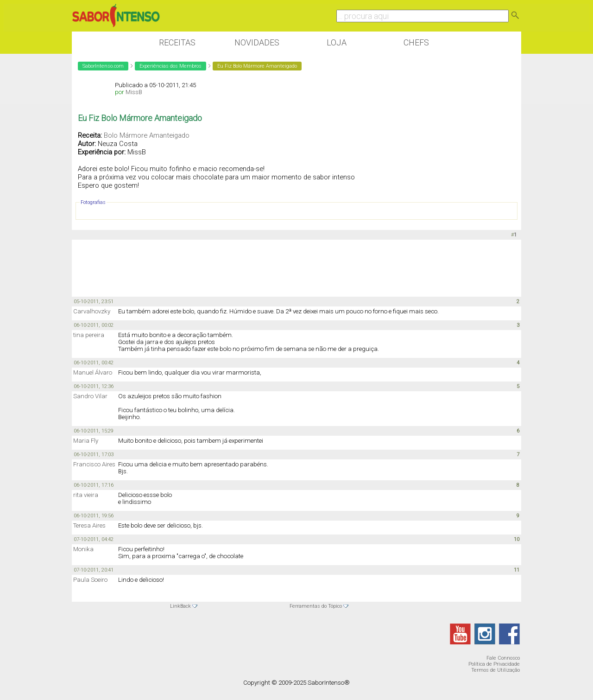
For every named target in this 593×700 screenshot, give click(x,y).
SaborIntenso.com (103, 66)
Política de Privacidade (494, 664)
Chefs (416, 42)
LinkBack (180, 606)
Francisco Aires (94, 464)
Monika (83, 549)
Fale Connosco (503, 658)
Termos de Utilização (495, 670)
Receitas (177, 42)
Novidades (257, 42)
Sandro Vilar (90, 396)
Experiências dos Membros (170, 66)
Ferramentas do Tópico (316, 606)
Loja (337, 42)
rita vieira (86, 495)
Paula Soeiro (90, 580)
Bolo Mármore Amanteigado (147, 135)
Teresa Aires (89, 525)
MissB (134, 92)
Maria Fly (86, 441)
